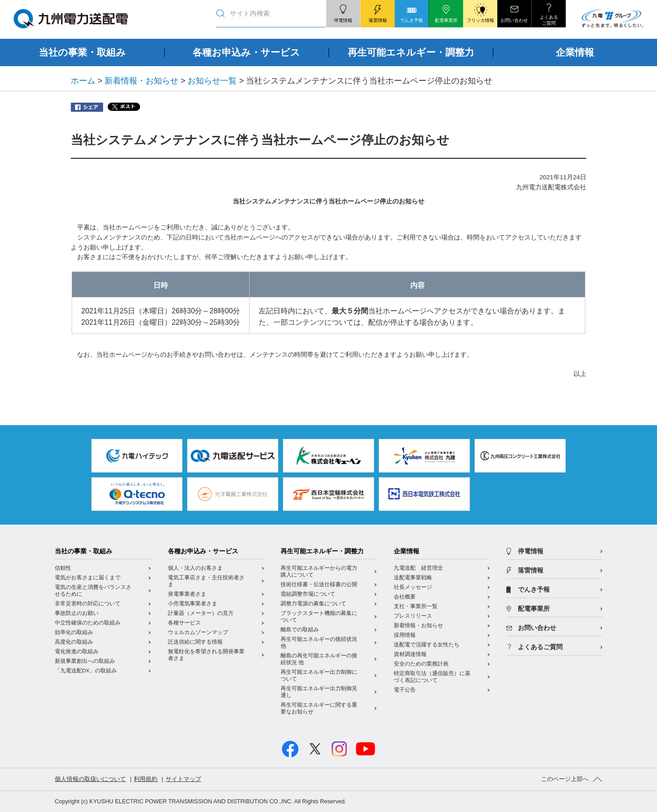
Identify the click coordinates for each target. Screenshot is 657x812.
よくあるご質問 (540, 647)
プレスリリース (413, 616)
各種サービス (184, 623)
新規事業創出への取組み (85, 661)
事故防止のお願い (77, 613)
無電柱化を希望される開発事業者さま (206, 655)
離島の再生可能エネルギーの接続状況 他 (319, 659)
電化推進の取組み (77, 651)
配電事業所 (534, 609)
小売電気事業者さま (193, 604)
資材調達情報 (410, 654)
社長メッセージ (413, 587)
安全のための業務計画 (421, 664)
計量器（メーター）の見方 (201, 613)
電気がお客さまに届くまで (88, 578)
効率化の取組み (74, 632)
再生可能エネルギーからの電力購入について (319, 571)
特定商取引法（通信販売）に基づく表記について (432, 677)
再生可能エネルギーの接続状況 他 (319, 643)
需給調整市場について (308, 594)
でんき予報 (534, 590)
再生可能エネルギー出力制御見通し (319, 692)
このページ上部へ (565, 779)
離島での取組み (300, 630)
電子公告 (405, 690)
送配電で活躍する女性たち (427, 645)
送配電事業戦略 (413, 578)
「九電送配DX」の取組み (86, 671)
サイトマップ (183, 779)
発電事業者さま (187, 594)
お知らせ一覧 (212, 81)
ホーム (83, 81)
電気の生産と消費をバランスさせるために (93, 591)
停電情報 (531, 551)
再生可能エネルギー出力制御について (319, 675)
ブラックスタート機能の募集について (319, 617)
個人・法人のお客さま (195, 568)
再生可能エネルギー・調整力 (322, 551)
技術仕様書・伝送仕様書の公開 (319, 584)
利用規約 (146, 779)
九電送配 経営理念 (418, 568)
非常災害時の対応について (88, 604)
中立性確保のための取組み (88, 623)
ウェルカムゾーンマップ (198, 632)
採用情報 (405, 635)
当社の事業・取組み (83, 551)
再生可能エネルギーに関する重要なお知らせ (319, 708)
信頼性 (63, 568)
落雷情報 (531, 570)
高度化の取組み (74, 642)
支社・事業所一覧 (416, 606)
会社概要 (405, 597)
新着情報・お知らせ (141, 81)
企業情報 (407, 551)
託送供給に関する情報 (195, 642)
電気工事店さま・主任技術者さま (206, 581)
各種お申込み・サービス (203, 551)
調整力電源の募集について (313, 604)
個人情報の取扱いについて (90, 779)
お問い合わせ (537, 628)
